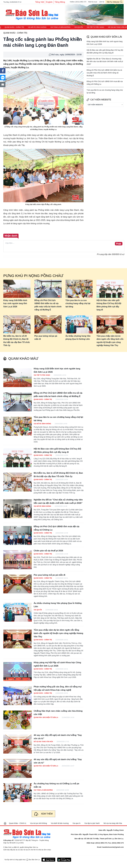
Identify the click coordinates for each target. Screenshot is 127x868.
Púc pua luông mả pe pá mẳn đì (46, 338)
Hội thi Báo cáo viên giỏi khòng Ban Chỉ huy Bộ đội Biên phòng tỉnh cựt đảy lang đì (109, 305)
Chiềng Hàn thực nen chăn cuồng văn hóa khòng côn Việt (58, 713)
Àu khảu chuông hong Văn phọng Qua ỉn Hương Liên (78, 338)
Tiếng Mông (60, 2)
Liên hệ (102, 2)
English (49, 2)
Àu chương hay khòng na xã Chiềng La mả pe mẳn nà (56, 785)
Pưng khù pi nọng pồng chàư (33, 276)
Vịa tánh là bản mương (60, 27)
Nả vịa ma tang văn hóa (44, 742)
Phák (119, 244)
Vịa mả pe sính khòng (37, 27)
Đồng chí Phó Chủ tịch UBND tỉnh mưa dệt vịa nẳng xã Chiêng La (56, 528)
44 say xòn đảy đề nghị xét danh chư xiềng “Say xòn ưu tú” (58, 737)
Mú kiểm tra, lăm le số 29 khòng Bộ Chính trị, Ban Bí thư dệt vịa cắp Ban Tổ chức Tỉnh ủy (17, 341)
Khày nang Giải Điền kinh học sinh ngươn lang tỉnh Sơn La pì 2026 (15, 303)
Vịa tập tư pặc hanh (95, 27)
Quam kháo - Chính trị (14, 27)
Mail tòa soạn (93, 2)
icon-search (121, 2)
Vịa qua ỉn (79, 27)
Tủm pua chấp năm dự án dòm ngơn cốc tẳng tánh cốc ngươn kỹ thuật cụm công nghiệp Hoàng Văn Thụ (110, 341)
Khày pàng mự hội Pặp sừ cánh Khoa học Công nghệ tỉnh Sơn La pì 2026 (57, 664)
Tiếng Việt (40, 2)
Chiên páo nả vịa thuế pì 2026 (48, 551)
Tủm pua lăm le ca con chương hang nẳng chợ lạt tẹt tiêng (78, 303)
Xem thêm (47, 814)
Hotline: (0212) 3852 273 (78, 2)
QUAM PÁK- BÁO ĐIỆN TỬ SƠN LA (46, 717)
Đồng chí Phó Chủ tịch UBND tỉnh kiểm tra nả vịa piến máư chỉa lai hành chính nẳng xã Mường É (104, 73)
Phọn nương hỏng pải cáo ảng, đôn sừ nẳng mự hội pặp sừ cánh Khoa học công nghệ (58, 688)
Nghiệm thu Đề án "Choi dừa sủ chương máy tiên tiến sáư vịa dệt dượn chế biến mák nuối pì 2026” (105, 61)
